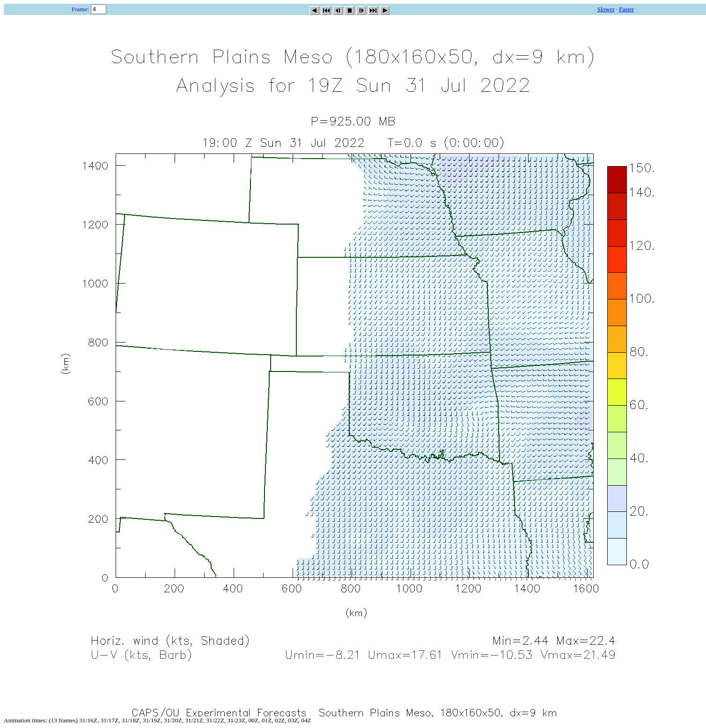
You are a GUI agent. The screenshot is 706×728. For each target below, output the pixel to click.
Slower (606, 9)
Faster (626, 9)
